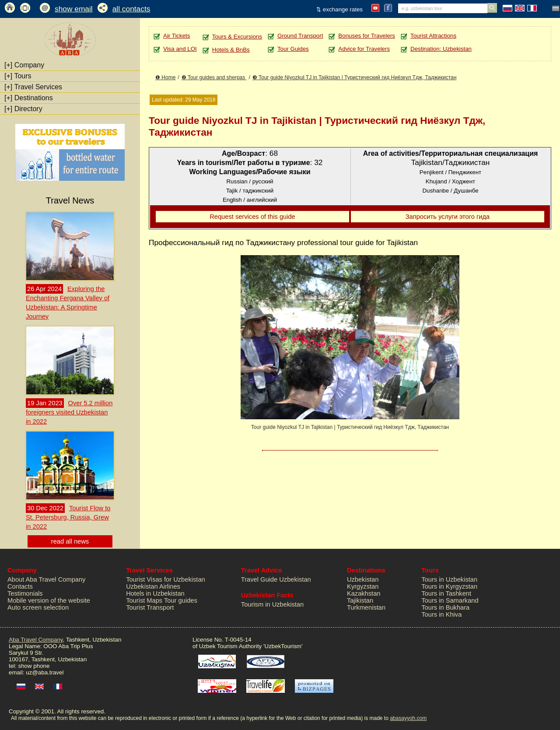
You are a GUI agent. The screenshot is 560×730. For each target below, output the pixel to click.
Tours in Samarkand (450, 600)
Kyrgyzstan (363, 586)
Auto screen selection (38, 607)
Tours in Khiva (441, 614)
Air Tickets (177, 36)
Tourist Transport (150, 607)
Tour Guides (293, 49)
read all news (70, 541)
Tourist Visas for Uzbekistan (166, 579)
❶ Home (165, 77)
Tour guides (181, 600)
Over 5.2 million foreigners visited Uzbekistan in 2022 (69, 412)
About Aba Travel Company (46, 579)
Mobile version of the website (49, 600)
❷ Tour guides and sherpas (214, 77)
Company (24, 65)
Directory (23, 109)
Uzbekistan (363, 579)
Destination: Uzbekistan (441, 49)
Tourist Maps (144, 600)
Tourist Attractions (433, 36)
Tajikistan (360, 600)
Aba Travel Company (36, 640)
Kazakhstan (364, 593)
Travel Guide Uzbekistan (276, 579)
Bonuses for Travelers (367, 36)
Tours (18, 76)
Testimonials (25, 593)
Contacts (20, 586)
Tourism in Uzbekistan (272, 604)
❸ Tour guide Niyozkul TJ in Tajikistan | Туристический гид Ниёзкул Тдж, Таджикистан (354, 77)
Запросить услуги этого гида (448, 217)
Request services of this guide (252, 217)
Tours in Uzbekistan (449, 579)
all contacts (131, 9)
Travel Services (33, 87)
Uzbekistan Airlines (153, 586)
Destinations (29, 98)
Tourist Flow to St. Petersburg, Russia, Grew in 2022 (68, 517)
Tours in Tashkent (446, 593)
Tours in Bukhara (445, 607)
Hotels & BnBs (231, 50)
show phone (34, 666)
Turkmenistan (366, 607)
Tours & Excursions (237, 37)
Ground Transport (300, 36)
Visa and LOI (180, 49)
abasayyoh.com (408, 718)
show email (74, 9)
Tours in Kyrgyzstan (449, 586)
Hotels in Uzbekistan (155, 593)
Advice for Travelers (364, 49)
